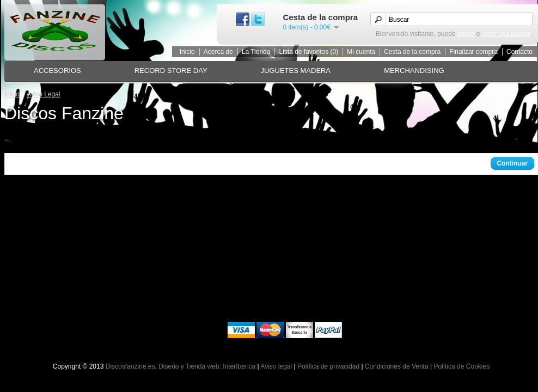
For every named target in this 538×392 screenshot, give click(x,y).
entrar (466, 34)
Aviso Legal (44, 94)
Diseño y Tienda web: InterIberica (207, 366)
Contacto (519, 52)
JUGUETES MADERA (296, 71)
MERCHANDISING (414, 71)
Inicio (187, 52)
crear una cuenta (506, 34)
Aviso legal (276, 366)
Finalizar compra (473, 52)
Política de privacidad (328, 366)
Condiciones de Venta (397, 366)
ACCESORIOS (57, 71)
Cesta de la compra (412, 52)
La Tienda (256, 52)
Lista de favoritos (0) (308, 52)
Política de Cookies (461, 366)
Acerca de (218, 52)
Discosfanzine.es (130, 366)
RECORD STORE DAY (171, 71)
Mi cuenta (361, 52)
